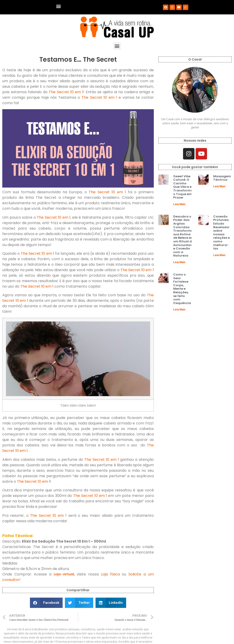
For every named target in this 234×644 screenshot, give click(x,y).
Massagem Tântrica (222, 178)
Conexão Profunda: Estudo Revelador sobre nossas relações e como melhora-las (221, 232)
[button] (59, 6)
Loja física (110, 574)
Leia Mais (179, 204)
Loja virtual (64, 574)
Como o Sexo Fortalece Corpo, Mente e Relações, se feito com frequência (182, 289)
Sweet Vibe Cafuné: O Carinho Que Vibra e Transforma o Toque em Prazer (183, 187)
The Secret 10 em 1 (66, 92)
